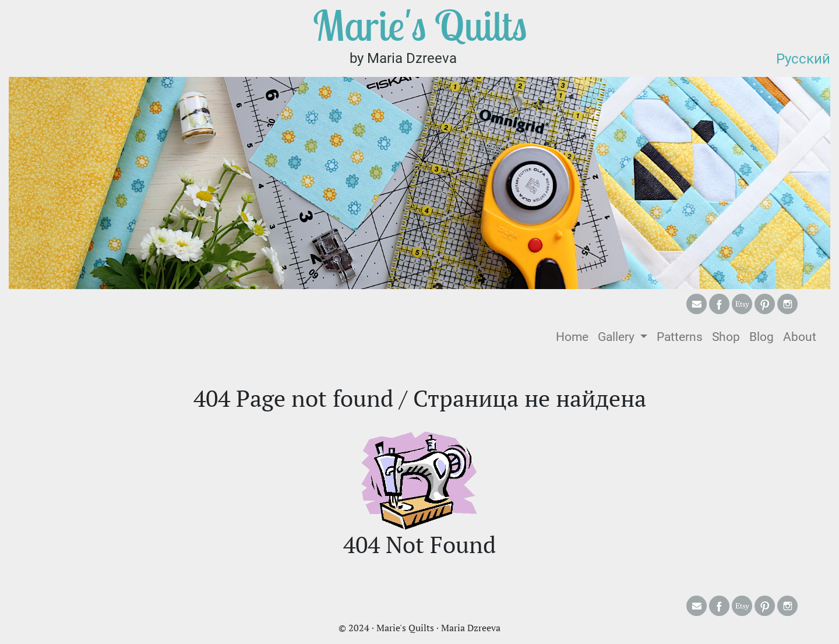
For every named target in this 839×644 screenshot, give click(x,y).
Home (574, 336)
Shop (726, 337)
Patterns (680, 337)
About (800, 337)
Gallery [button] (618, 337)
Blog (762, 337)
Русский (803, 59)
